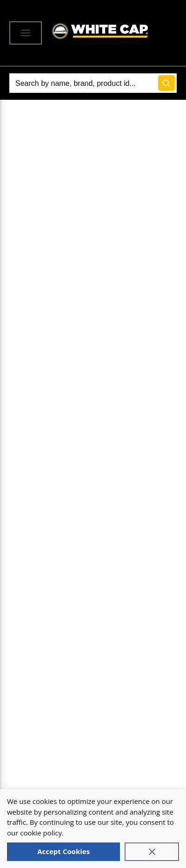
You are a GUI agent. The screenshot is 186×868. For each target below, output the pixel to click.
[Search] (93, 83)
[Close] (152, 852)
